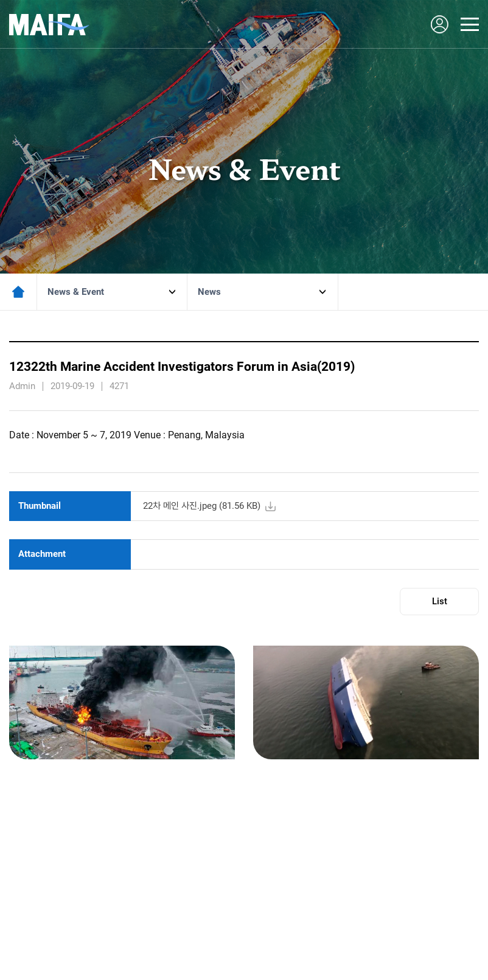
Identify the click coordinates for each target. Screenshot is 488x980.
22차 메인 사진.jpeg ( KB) (202, 506)
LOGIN (439, 24)
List (440, 601)
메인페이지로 (18, 292)
